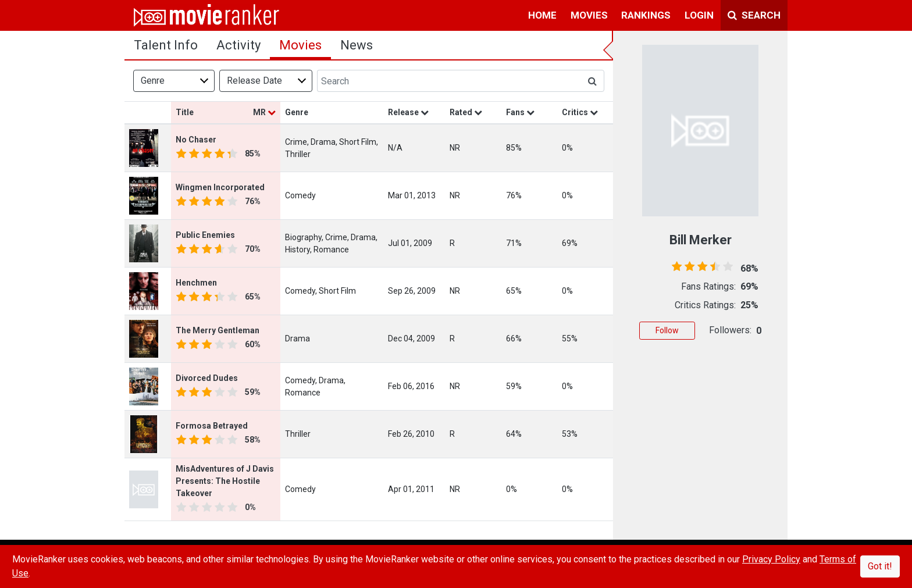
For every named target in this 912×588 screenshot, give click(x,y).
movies (589, 15)
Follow (667, 330)
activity (238, 45)
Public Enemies (205, 235)
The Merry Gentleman (218, 330)
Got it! (880, 566)
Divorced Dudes (207, 378)
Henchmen (196, 283)
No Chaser (196, 140)
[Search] (449, 81)
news (357, 45)
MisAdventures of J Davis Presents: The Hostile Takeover (225, 481)
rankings (646, 15)
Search (754, 15)
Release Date (254, 81)
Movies (300, 45)
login (699, 15)
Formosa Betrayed (212, 426)
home (542, 15)
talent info (166, 45)
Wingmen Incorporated (220, 187)
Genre (153, 81)
